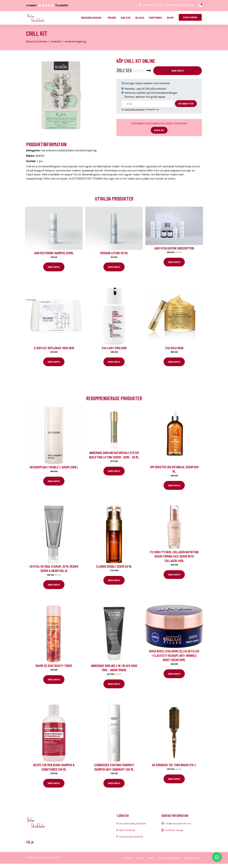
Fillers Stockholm (127, 830)
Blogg (140, 18)
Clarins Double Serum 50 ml (114, 566)
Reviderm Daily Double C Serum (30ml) (54, 467)
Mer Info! (178, 71)
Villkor (151, 858)
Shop (170, 18)
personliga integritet (135, 109)
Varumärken (49, 150)
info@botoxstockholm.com (180, 5)
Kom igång (190, 17)
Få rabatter (186, 104)
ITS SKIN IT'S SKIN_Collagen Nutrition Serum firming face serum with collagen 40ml (174, 556)
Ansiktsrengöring (76, 41)
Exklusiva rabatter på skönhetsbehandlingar (151, 93)
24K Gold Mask (174, 348)
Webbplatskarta (192, 858)
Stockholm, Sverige (153, 5)
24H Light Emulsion (114, 348)
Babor (71, 150)
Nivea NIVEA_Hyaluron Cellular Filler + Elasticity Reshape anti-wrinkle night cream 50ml (174, 655)
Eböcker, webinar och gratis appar (145, 97)
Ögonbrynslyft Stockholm (131, 837)
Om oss (126, 18)
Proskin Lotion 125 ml (114, 253)
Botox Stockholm (37, 41)
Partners (155, 18)
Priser (112, 18)
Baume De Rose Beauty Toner (54, 666)
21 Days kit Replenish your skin (54, 348)
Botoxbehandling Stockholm (133, 824)
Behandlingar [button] (91, 18)
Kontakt (139, 858)
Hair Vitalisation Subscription (174, 248)
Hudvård (56, 41)
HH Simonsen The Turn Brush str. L (174, 765)
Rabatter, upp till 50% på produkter (146, 89)
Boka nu (159, 130)
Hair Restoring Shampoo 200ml (54, 253)
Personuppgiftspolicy (169, 858)
